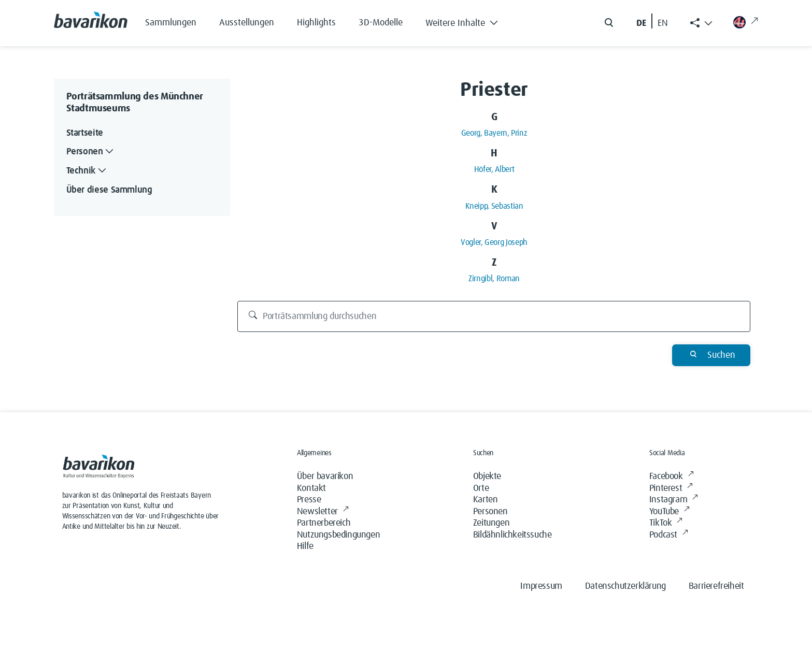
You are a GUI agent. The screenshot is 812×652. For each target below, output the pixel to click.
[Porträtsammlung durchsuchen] (494, 316)
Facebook (671, 477)
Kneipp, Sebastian (494, 206)
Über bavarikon (325, 476)
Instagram (674, 500)
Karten (486, 500)
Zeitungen (491, 523)
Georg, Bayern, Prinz (494, 133)
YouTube (669, 512)
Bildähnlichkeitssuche (512, 535)
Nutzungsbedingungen (338, 535)
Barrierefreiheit (716, 586)
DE (641, 23)
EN (663, 23)
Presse (309, 500)
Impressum (541, 586)
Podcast (669, 535)
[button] (470, 21)
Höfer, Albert (494, 169)
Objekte (487, 476)
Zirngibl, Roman (494, 279)
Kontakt (311, 488)
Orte (481, 488)
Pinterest (671, 489)
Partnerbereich (324, 523)
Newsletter (323, 512)
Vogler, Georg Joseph (494, 242)
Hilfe (305, 546)
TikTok (666, 523)
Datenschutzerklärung (625, 586)
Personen (490, 512)
